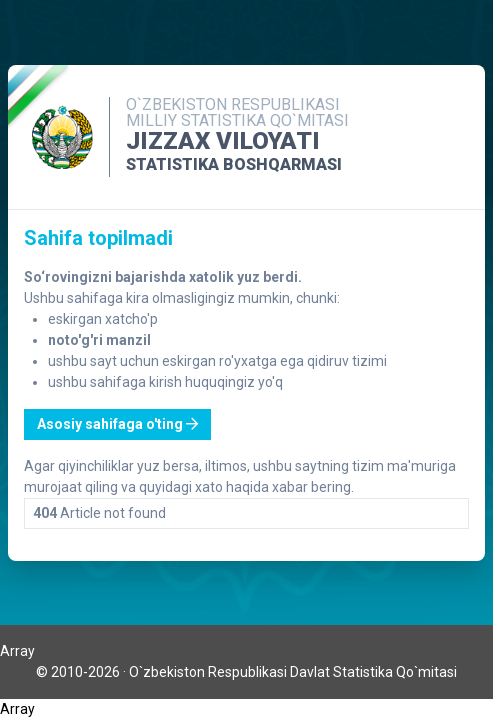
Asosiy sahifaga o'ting (117, 424)
